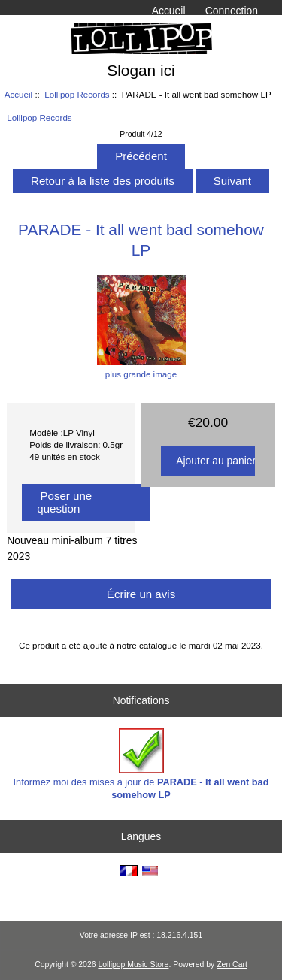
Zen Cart (232, 965)
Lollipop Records (77, 94)
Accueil (169, 11)
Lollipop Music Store (133, 965)
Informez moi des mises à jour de (141, 764)
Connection (232, 11)
